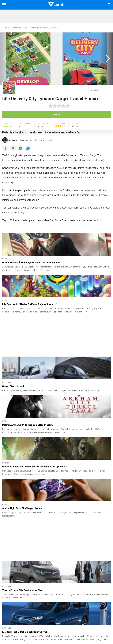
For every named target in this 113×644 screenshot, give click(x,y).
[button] (107, 59)
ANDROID (95, 90)
